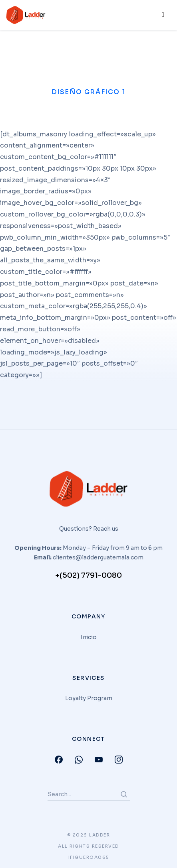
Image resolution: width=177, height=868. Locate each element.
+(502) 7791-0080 (88, 575)
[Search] (124, 794)
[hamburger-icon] (162, 15)
